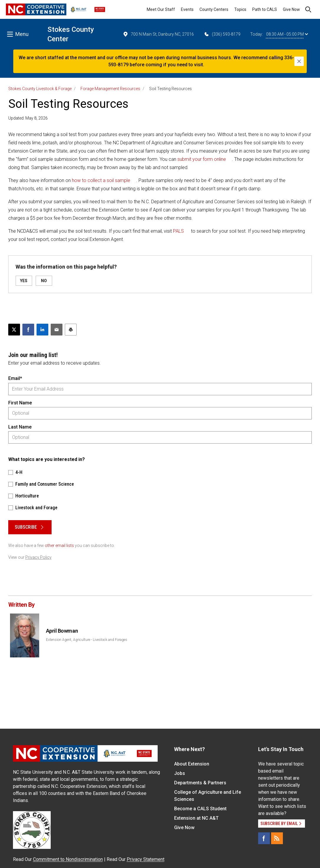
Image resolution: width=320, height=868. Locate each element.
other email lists (59, 545)
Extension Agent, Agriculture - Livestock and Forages (87, 640)
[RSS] (277, 838)
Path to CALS (265, 9)
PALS (178, 231)
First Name (20, 403)
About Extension (192, 764)
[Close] (299, 61)
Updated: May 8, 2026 (28, 118)
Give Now (291, 9)
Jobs (180, 773)
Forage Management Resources (110, 89)
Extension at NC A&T (196, 818)
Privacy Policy (38, 557)
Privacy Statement (146, 859)
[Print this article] (71, 330)
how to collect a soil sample (101, 180)
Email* (15, 378)
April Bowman (62, 631)
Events (187, 9)
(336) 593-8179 (222, 34)
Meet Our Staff (161, 9)
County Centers (214, 9)
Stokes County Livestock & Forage (40, 89)
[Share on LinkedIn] (42, 330)
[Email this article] (57, 330)
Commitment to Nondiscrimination (68, 859)
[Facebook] (264, 838)
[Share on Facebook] (28, 330)
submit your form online (202, 159)
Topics (240, 9)
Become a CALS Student (200, 809)
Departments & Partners (200, 783)
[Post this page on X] (14, 330)
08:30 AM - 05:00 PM (287, 34)
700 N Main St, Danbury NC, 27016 (158, 34)
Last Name (20, 427)
